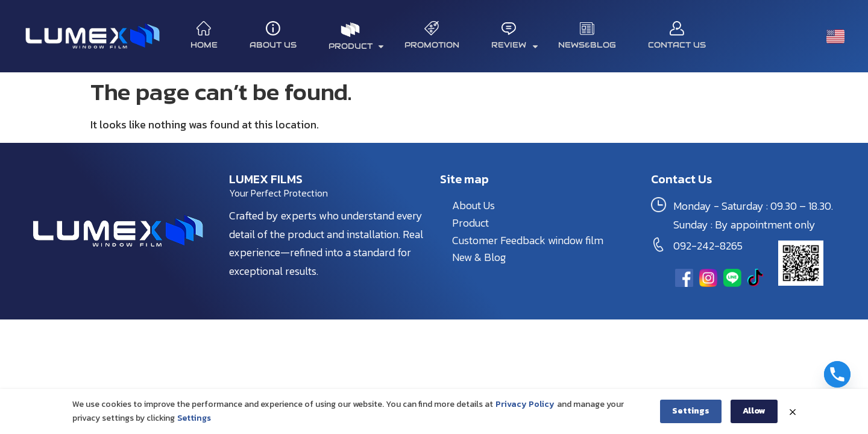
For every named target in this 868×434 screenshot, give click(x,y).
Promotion (432, 45)
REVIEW (515, 46)
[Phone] (837, 374)
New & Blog (479, 257)
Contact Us (677, 45)
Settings (194, 419)
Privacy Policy (525, 405)
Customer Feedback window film (528, 240)
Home (204, 45)
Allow (754, 412)
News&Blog (587, 45)
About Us (273, 45)
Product (470, 223)
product (357, 46)
